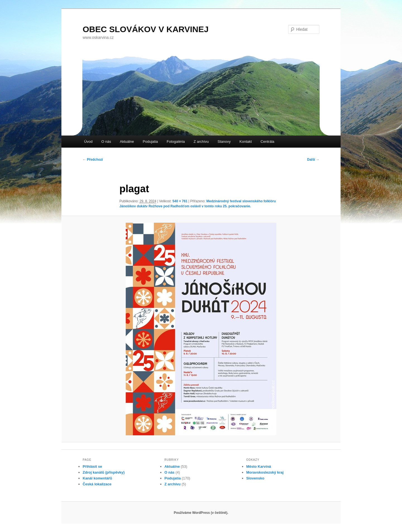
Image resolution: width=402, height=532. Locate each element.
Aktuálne (127, 142)
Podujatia (150, 142)
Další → (313, 160)
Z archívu (201, 142)
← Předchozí (93, 160)
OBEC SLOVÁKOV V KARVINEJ (146, 29)
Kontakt (246, 142)
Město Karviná (259, 466)
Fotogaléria (176, 142)
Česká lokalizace (97, 484)
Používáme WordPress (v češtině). (201, 513)
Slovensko (255, 478)
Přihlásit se (92, 466)
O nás (106, 142)
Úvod (88, 142)
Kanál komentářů (97, 478)
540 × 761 (180, 201)
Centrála (267, 142)
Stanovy (224, 142)
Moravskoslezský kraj (265, 472)
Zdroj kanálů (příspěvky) (104, 472)
